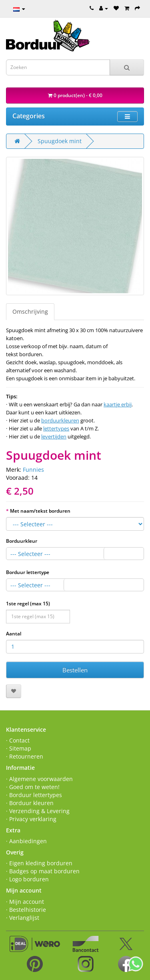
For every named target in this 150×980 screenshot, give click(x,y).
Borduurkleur (22, 541)
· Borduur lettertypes (34, 795)
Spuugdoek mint (60, 141)
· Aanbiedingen (26, 841)
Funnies (33, 470)
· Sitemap (19, 748)
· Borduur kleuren (30, 803)
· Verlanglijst (23, 918)
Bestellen (75, 670)
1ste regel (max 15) (28, 604)
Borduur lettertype (28, 572)
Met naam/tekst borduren (40, 511)
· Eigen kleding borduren (39, 863)
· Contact (18, 740)
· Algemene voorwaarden (39, 779)
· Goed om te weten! (33, 787)
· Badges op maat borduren (43, 871)
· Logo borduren (27, 879)
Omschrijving (30, 311)
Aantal (14, 634)
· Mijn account (25, 902)
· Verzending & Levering (38, 811)
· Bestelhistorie (26, 910)
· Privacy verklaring (31, 819)
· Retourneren (25, 756)
